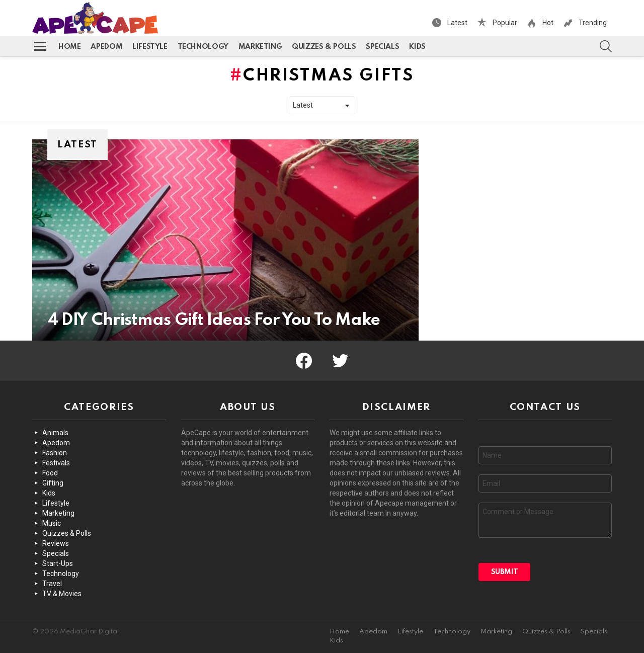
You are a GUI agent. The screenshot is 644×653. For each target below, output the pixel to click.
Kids (417, 47)
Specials (382, 47)
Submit (505, 572)
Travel (52, 584)
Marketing (260, 47)
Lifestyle (150, 47)
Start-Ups (58, 563)
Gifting (53, 483)
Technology (203, 47)
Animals (55, 433)
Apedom (106, 47)
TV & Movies (62, 594)
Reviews (56, 543)
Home (69, 47)
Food (50, 473)
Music (52, 523)
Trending (592, 23)
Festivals (56, 463)
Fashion (55, 453)
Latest (457, 23)
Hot (547, 23)
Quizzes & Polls (324, 47)
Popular (504, 23)
